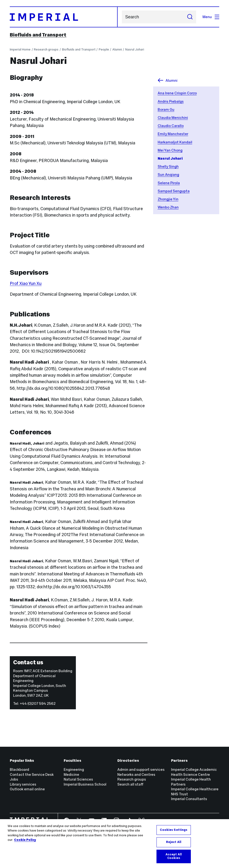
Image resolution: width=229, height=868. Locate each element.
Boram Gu (166, 109)
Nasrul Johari (135, 49)
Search (122, 17)
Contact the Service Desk (32, 774)
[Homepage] (64, 17)
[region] (114, 844)
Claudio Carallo (171, 126)
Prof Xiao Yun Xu (26, 284)
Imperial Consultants (189, 799)
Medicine (71, 774)
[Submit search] (190, 17)
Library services (23, 784)
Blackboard (19, 769)
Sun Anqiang (168, 175)
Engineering (74, 769)
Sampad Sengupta (174, 191)
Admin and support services (141, 769)
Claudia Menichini (173, 118)
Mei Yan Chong (170, 150)
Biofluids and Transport (38, 35)
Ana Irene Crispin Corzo (177, 93)
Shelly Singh (168, 166)
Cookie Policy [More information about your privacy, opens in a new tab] (25, 840)
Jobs (14, 779)
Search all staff (130, 784)
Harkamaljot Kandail (175, 142)
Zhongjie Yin (168, 199)
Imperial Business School (85, 784)
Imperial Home (20, 49)
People (104, 49)
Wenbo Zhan (168, 207)
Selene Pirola (169, 183)
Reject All (174, 842)
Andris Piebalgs (171, 101)
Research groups (46, 49)
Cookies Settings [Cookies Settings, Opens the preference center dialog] (174, 830)
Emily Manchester (173, 134)
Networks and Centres (136, 774)
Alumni (117, 49)
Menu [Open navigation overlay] (211, 17)
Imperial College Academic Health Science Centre (194, 772)
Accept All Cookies (174, 856)
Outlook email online (27, 789)
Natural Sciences (78, 779)
